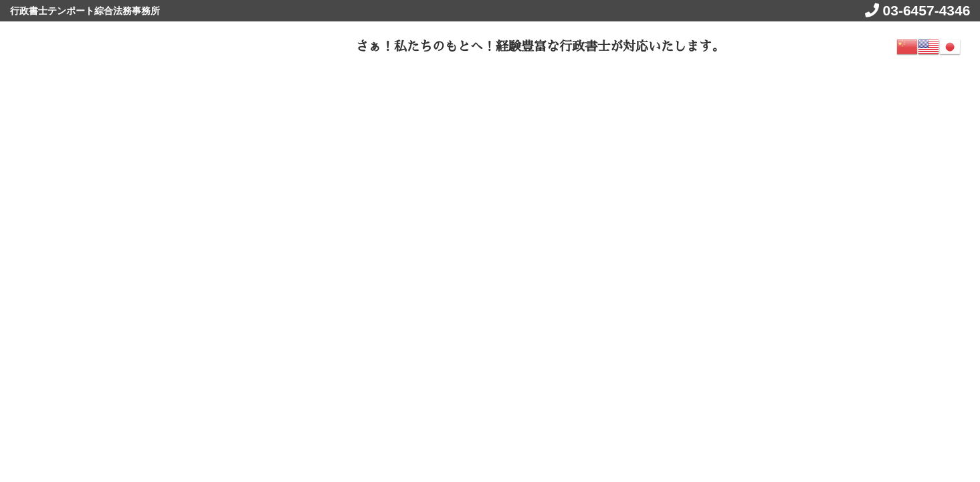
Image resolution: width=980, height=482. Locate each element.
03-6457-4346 (925, 10)
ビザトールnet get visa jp (120, 45)
